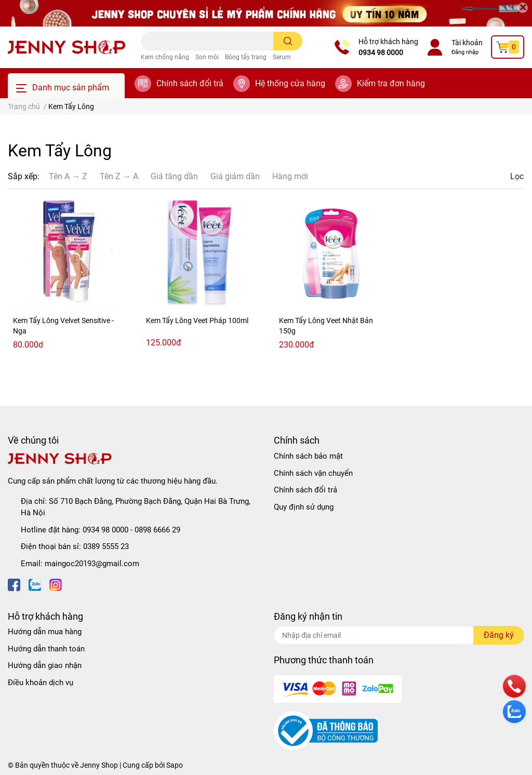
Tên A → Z (68, 176)
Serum (282, 57)
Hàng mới (290, 176)
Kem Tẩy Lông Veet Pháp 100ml (197, 320)
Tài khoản (467, 43)
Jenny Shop (99, 765)
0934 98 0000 (381, 52)
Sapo (175, 765)
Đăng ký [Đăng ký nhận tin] (499, 635)
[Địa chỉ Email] (399, 635)
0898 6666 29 (157, 530)
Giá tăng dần (174, 176)
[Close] (523, 8)
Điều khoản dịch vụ (41, 683)
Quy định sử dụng (304, 507)
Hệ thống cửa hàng (290, 83)
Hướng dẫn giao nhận (45, 665)
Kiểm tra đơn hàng (391, 83)
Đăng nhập (465, 52)
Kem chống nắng (165, 57)
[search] (288, 41)
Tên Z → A (119, 176)
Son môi (207, 57)
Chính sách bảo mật (308, 456)
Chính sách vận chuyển (313, 473)
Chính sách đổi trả (190, 83)
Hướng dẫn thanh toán (46, 649)
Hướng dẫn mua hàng (45, 632)
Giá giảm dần (235, 176)
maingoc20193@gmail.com (92, 564)
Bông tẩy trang (246, 57)
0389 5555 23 (106, 546)
